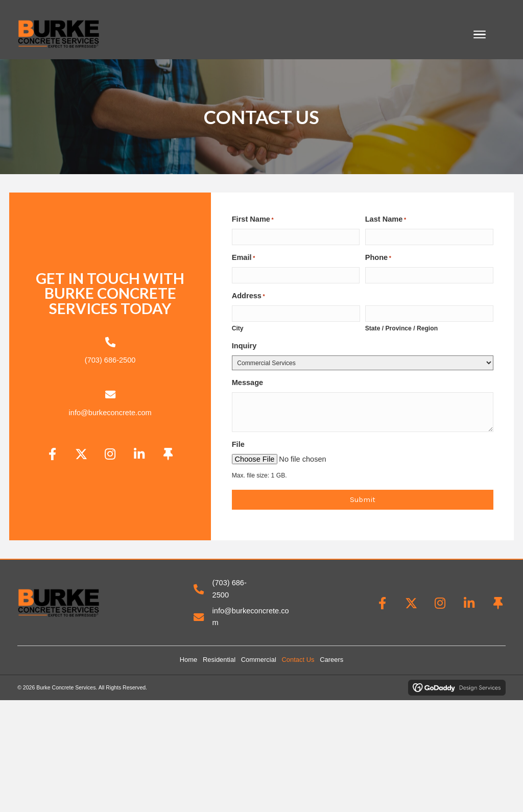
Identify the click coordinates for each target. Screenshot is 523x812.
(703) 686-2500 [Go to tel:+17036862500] (110, 360)
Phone (378, 258)
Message (248, 383)
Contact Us (298, 660)
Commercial (259, 660)
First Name (253, 220)
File (238, 444)
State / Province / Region (401, 328)
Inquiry (244, 346)
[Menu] (480, 35)
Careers (331, 660)
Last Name (386, 220)
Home (189, 660)
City (238, 328)
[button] (52, 454)
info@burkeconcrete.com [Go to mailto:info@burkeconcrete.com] (110, 413)
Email (244, 258)
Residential (219, 660)
